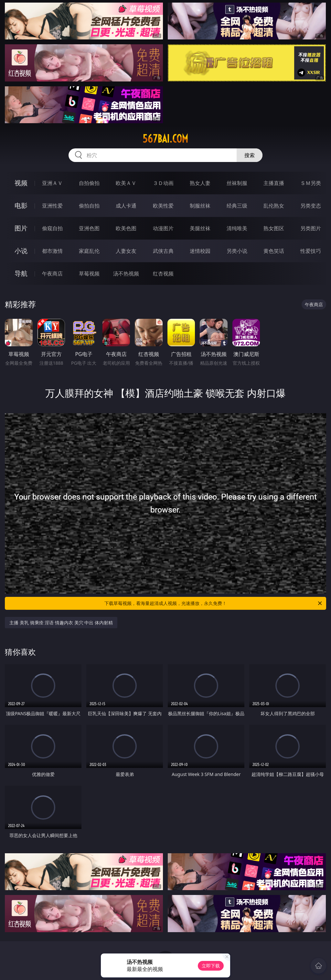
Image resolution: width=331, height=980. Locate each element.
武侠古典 (163, 251)
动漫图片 (163, 228)
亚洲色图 (89, 228)
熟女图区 (274, 228)
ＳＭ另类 (311, 183)
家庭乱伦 (89, 251)
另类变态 (311, 206)
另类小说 (237, 251)
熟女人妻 (200, 183)
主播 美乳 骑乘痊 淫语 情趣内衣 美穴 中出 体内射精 (61, 623)
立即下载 (211, 966)
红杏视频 (163, 274)
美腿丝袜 (200, 228)
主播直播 (274, 183)
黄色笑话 (274, 251)
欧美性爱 (163, 206)
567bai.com (165, 139)
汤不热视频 (126, 274)
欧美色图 (126, 228)
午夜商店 (52, 274)
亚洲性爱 (52, 206)
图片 (21, 228)
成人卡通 (126, 206)
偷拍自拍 (89, 206)
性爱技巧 (311, 251)
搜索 (250, 155)
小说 (21, 251)
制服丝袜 (200, 206)
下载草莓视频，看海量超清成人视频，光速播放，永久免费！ (214, 603)
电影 (21, 205)
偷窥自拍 (52, 228)
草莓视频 (89, 274)
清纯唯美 (237, 228)
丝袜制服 (237, 183)
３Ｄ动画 (163, 183)
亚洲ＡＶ (52, 183)
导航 (21, 273)
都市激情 (52, 251)
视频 (21, 183)
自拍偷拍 (89, 183)
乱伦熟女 (274, 206)
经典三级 (237, 206)
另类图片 (311, 228)
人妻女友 (126, 251)
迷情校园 (200, 251)
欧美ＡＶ (126, 183)
